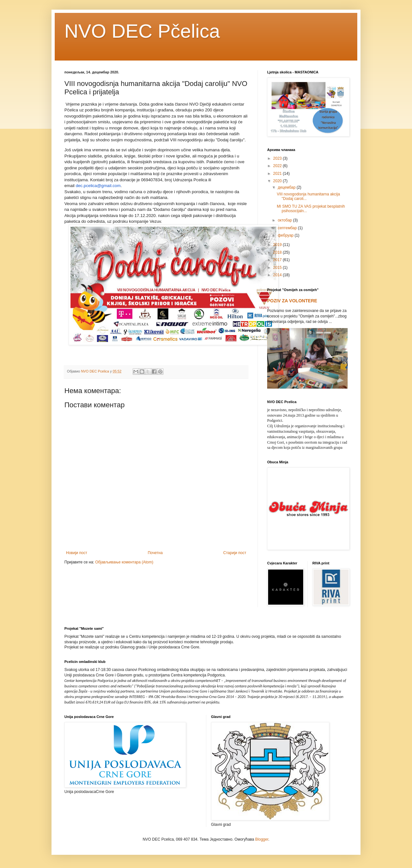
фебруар (286, 235)
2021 (278, 174)
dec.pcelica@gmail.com (98, 186)
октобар (285, 220)
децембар (287, 187)
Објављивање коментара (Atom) (124, 562)
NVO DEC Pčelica (142, 31)
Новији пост (77, 553)
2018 (278, 252)
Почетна (155, 553)
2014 (278, 275)
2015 (278, 268)
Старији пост (235, 553)
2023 (278, 158)
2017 (278, 260)
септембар (288, 228)
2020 (278, 181)
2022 (278, 166)
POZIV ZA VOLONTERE (292, 301)
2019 (278, 245)
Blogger (262, 839)
